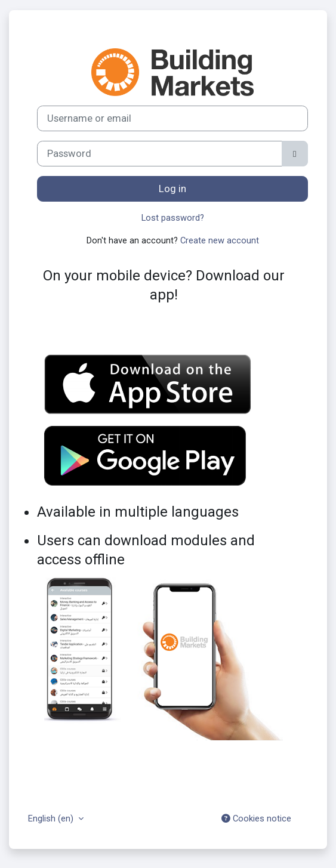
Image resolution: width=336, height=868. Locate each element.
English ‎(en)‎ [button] (52, 818)
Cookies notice (256, 818)
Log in (172, 189)
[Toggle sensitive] (295, 154)
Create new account (220, 240)
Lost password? (173, 218)
